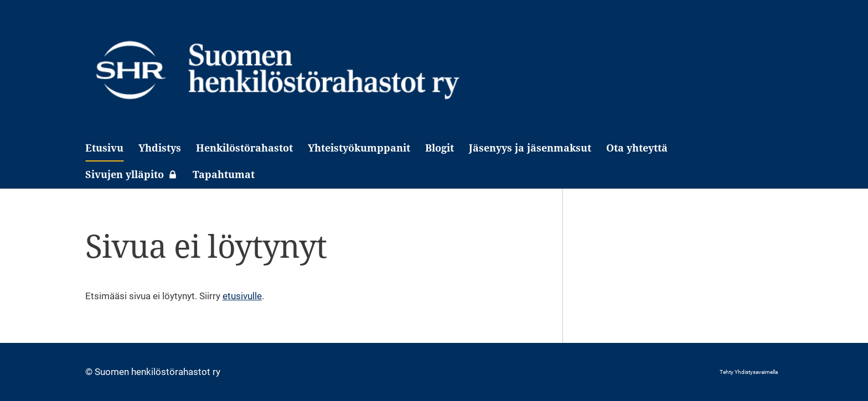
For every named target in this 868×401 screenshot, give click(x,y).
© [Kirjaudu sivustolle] (90, 372)
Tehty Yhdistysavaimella (749, 372)
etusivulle (242, 296)
